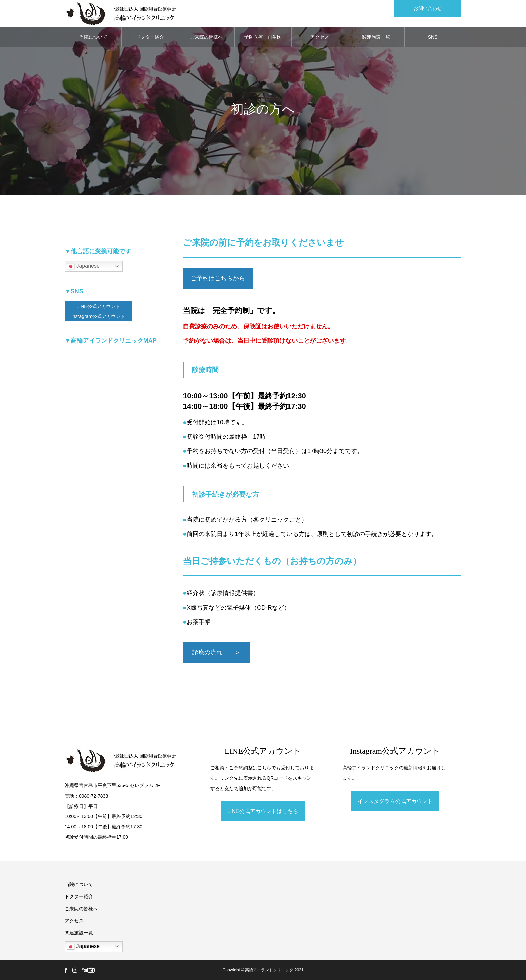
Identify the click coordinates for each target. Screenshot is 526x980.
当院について (93, 37)
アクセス (320, 37)
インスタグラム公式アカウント (395, 801)
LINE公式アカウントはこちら (263, 811)
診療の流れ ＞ (216, 652)
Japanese (83, 266)
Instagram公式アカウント (98, 316)
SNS (433, 37)
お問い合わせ (428, 8)
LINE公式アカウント (98, 306)
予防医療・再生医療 (263, 41)
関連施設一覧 (376, 37)
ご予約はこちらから (218, 278)
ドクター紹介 (150, 37)
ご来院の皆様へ (206, 37)
